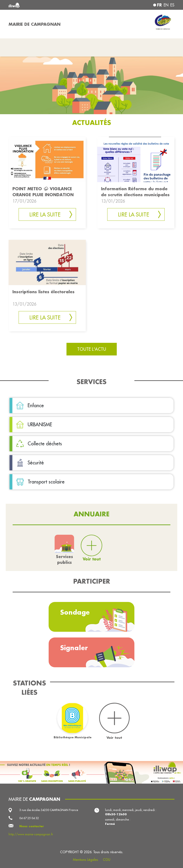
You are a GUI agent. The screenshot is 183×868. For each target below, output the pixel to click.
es (172, 5)
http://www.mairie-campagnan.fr (31, 834)
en (166, 5)
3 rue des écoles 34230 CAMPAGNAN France (49, 810)
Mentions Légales (86, 860)
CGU (107, 860)
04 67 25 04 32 (29, 818)
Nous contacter (32, 826)
